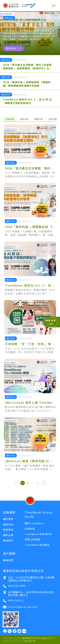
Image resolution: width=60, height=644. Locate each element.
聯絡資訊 (8, 540)
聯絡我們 (8, 560)
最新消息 (24, 119)
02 (28, 483)
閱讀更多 (13, 48)
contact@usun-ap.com (20, 607)
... (32, 483)
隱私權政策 (30, 641)
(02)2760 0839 (14, 586)
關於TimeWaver (35, 523)
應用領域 (8, 530)
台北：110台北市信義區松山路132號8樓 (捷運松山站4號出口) (29, 579)
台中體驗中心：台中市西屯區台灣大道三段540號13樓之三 (29, 594)
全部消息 (10, 119)
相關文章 (38, 119)
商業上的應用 (32, 539)
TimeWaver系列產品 (37, 545)
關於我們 (8, 519)
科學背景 (30, 529)
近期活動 (53, 119)
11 (37, 483)
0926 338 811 (13, 601)
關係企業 (8, 535)
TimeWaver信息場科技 (38, 534)
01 (23, 483)
